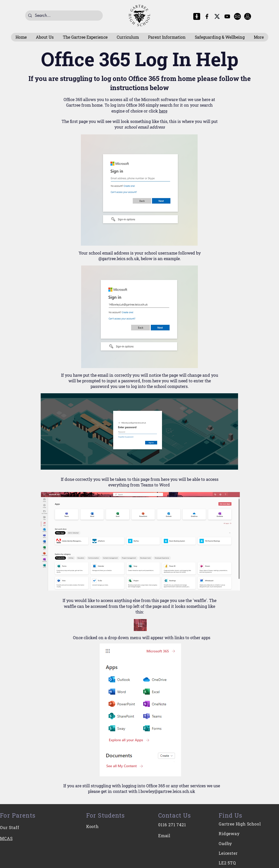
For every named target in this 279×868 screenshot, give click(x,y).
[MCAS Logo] (197, 16)
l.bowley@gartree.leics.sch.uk (167, 791)
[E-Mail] (237, 16)
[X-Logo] (217, 16)
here (163, 111)
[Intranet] (248, 16)
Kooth (92, 826)
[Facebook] (207, 16)
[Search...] (63, 16)
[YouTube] (227, 16)
